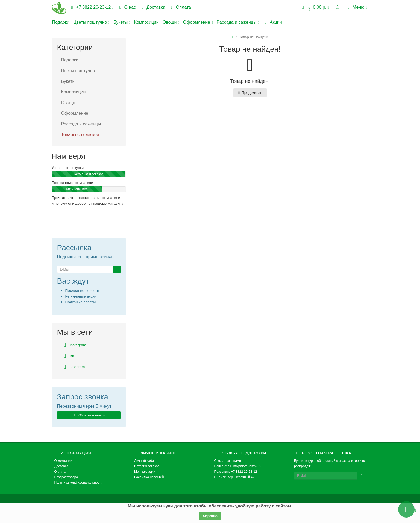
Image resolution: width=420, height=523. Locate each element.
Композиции (146, 22)
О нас (127, 7)
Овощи (171, 22)
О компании (63, 461)
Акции (272, 22)
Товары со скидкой (80, 135)
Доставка (152, 7)
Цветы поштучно (91, 22)
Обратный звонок (89, 415)
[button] (315, 8)
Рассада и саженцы (238, 22)
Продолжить (250, 93)
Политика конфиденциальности (79, 483)
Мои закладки (145, 472)
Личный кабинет (146, 461)
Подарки (61, 22)
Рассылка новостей (149, 477)
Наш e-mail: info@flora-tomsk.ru (238, 466)
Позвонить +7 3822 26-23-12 (236, 472)
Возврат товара (66, 477)
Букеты (122, 22)
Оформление (198, 22)
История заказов (147, 466)
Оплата (180, 7)
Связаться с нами (228, 461)
